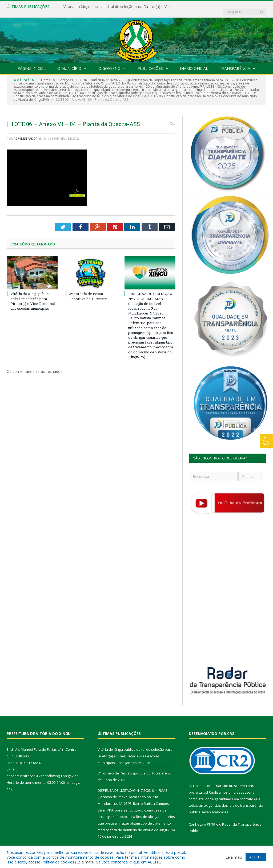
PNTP (211, 819)
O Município (69, 63)
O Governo (109, 63)
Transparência (235, 63)
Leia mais (85, 862)
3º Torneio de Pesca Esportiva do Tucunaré (88, 291)
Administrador (26, 133)
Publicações (150, 63)
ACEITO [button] (256, 857)
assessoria (246, 787)
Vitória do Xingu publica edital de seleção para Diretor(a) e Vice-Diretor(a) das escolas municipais (118, 7)
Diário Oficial (194, 63)
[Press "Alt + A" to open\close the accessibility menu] (266, 441)
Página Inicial (32, 63)
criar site (221, 780)
